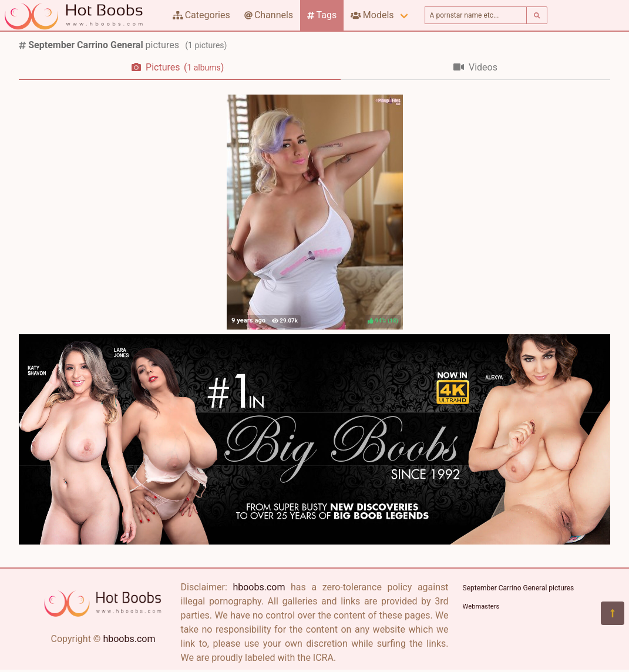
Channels (269, 15)
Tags (322, 15)
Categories (201, 15)
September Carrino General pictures (519, 588)
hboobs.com (129, 639)
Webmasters (481, 607)
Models (372, 15)
